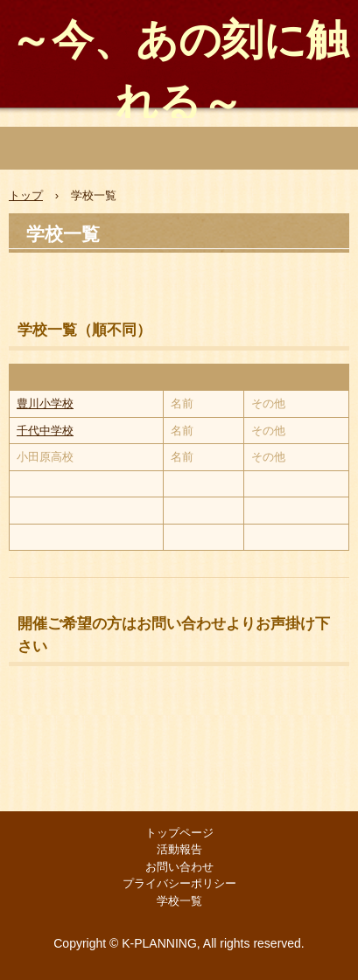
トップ (26, 195)
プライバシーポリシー (179, 883)
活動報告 (179, 849)
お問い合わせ (179, 867)
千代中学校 (45, 431)
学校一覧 (179, 901)
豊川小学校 (45, 403)
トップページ (179, 833)
